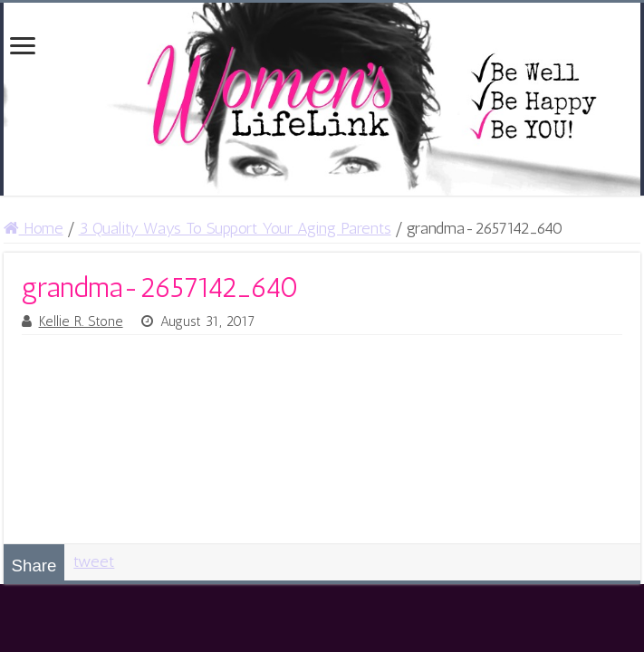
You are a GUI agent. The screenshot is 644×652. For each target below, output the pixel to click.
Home (34, 228)
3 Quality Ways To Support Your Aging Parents (235, 228)
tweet (94, 561)
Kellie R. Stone (81, 321)
